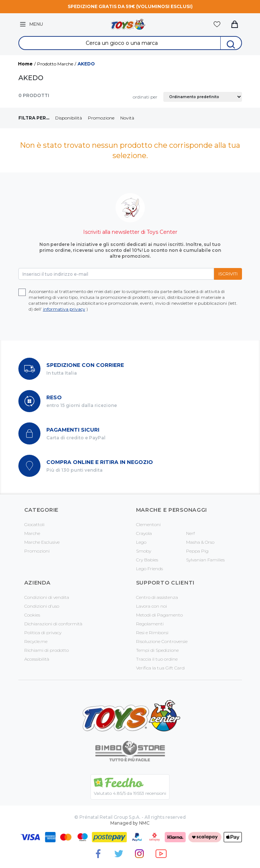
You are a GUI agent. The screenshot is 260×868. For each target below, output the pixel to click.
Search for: (130, 37)
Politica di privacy (43, 633)
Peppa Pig (197, 551)
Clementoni (148, 524)
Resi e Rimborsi (152, 633)
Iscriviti (228, 274)
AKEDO (86, 64)
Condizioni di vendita (47, 597)
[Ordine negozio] (203, 97)
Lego (141, 542)
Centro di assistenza (157, 597)
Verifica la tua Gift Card (160, 668)
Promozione (101, 118)
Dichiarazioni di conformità (53, 624)
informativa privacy (64, 309)
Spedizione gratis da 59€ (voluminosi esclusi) (130, 6)
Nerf (190, 533)
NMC (144, 823)
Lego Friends (149, 569)
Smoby (144, 551)
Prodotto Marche (55, 64)
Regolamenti (150, 624)
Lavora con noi (152, 606)
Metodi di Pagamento (159, 615)
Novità (127, 118)
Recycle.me (36, 641)
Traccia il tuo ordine (157, 659)
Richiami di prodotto (47, 650)
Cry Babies (147, 560)
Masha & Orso (200, 542)
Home (25, 64)
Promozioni (37, 551)
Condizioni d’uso (42, 606)
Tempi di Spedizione (157, 650)
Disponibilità (69, 118)
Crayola (144, 533)
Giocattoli (34, 524)
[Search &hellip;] (120, 43)
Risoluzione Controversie (162, 641)
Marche (32, 533)
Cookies (32, 615)
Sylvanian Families (205, 560)
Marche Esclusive (42, 542)
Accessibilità (37, 659)
